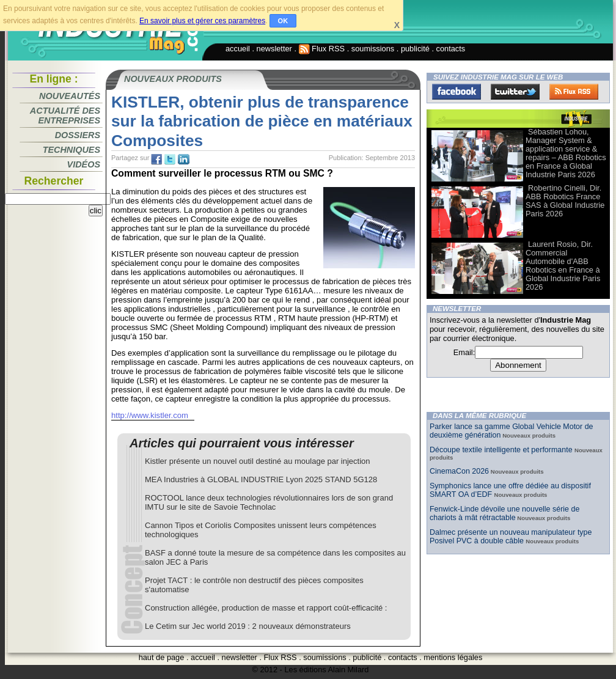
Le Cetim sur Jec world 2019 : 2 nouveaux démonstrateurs (248, 626)
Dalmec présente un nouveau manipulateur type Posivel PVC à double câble (511, 537)
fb (156, 160)
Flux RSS (322, 49)
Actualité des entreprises (65, 116)
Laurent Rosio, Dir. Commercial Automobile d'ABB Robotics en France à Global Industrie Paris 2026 (563, 266)
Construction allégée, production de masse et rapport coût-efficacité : (266, 608)
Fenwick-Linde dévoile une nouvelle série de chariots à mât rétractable (504, 513)
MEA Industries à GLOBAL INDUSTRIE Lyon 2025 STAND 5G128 (261, 479)
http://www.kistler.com (150, 415)
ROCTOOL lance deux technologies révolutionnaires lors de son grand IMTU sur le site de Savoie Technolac (269, 502)
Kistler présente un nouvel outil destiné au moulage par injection (258, 461)
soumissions (373, 49)
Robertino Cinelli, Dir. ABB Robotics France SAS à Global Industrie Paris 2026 (565, 201)
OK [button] (283, 21)
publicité (415, 49)
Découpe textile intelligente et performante (502, 450)
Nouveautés (70, 96)
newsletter (274, 49)
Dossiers (78, 135)
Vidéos (84, 164)
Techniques (71, 150)
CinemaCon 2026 (459, 471)
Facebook (457, 92)
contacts (451, 49)
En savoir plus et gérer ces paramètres (202, 21)
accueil (238, 49)
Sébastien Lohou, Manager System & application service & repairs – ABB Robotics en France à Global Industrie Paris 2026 (566, 153)
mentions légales (453, 657)
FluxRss (574, 92)
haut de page (162, 657)
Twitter (515, 92)
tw (170, 160)
